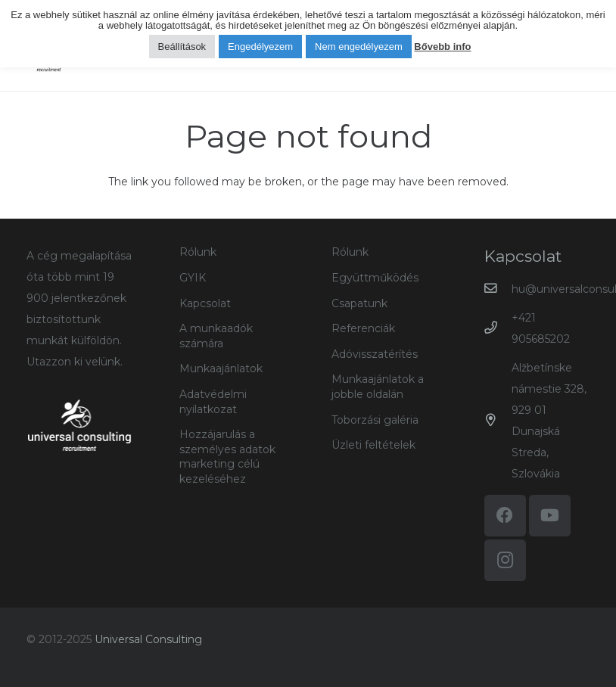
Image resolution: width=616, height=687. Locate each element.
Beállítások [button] (182, 47)
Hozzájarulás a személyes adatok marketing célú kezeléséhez (227, 457)
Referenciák (363, 328)
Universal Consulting (148, 639)
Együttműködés (375, 278)
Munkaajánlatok (221, 368)
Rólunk (198, 252)
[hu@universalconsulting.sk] (498, 289)
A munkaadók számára (216, 336)
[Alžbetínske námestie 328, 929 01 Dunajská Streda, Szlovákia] (498, 420)
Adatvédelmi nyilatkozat (213, 402)
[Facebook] (505, 516)
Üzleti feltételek (373, 445)
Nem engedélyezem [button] (359, 47)
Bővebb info (442, 47)
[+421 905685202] (498, 328)
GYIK (193, 278)
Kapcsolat (205, 303)
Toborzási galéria (375, 420)
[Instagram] (505, 560)
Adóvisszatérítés (375, 354)
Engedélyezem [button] (260, 47)
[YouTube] (550, 516)
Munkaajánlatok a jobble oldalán (378, 387)
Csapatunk (359, 303)
